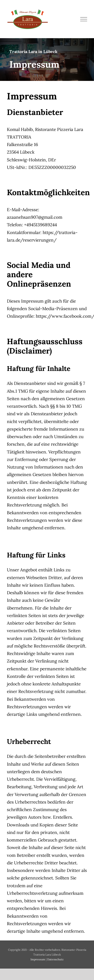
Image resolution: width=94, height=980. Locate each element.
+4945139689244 (40, 225)
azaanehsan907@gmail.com (35, 217)
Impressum (38, 959)
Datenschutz (55, 959)
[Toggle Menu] (84, 19)
